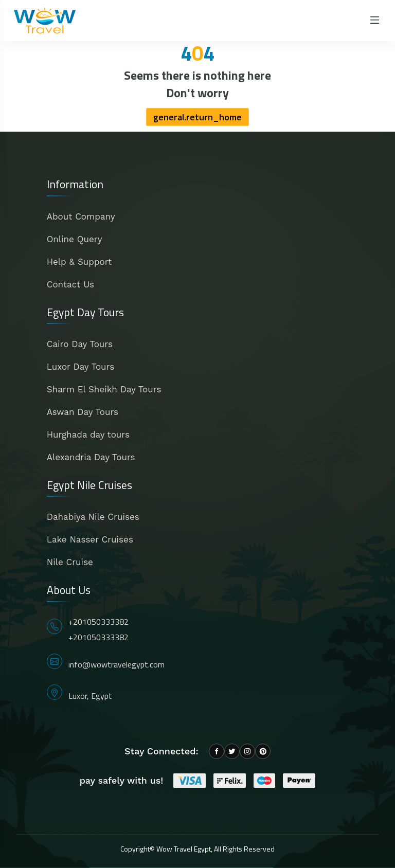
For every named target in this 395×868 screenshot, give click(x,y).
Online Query (75, 239)
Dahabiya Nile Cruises (93, 517)
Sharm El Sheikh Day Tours (104, 389)
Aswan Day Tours (83, 412)
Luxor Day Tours (80, 367)
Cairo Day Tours (80, 344)
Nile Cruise (70, 562)
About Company (81, 216)
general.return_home (197, 117)
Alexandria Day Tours (91, 457)
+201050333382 (98, 622)
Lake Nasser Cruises (90, 539)
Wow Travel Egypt (184, 849)
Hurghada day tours (88, 435)
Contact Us (70, 284)
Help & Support (79, 262)
